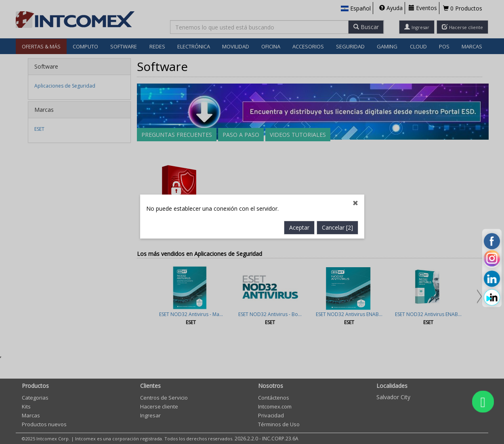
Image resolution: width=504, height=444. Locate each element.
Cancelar (337, 204)
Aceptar (299, 204)
